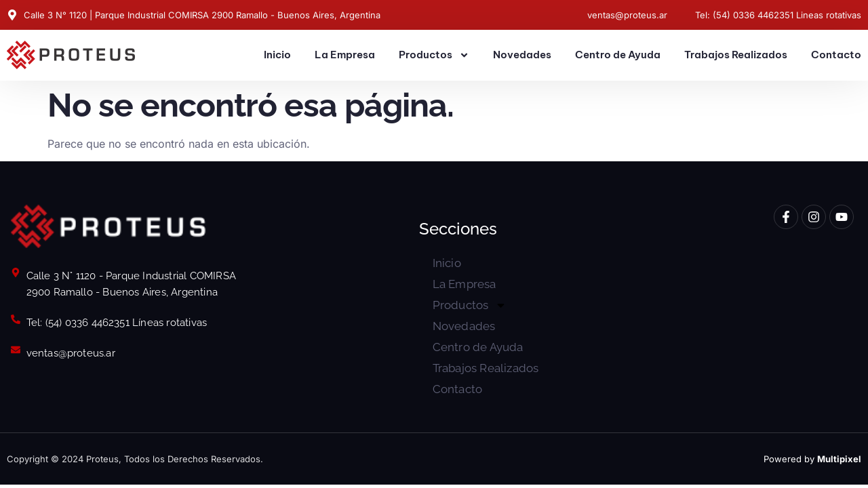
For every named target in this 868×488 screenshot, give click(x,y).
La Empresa (345, 55)
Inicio (277, 55)
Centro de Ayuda (618, 55)
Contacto (836, 55)
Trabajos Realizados (736, 55)
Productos (434, 55)
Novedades (522, 55)
